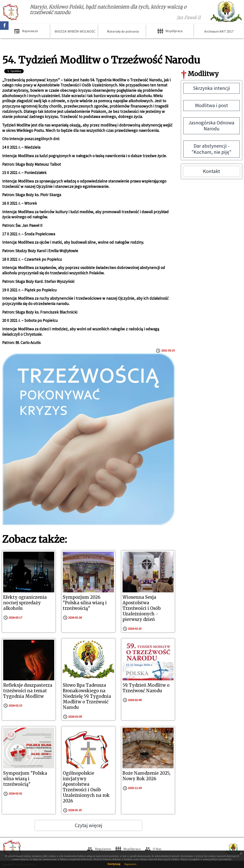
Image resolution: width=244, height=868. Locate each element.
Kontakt (212, 171)
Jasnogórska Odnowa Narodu (211, 126)
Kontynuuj (114, 864)
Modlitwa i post (212, 105)
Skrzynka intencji (211, 88)
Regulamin (130, 864)
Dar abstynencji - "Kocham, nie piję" (211, 149)
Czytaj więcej (88, 825)
